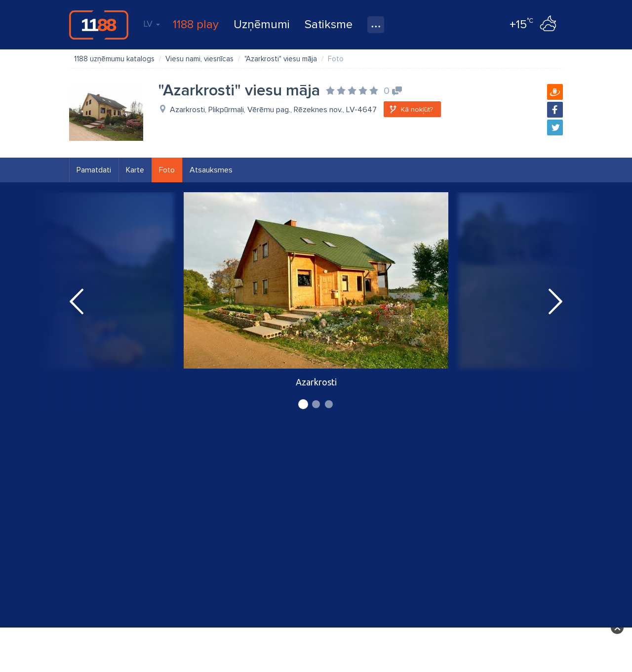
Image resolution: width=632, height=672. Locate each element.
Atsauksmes (211, 170)
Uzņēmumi (262, 24)
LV (152, 24)
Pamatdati (94, 170)
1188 (99, 25)
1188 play (196, 24)
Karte (135, 170)
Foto (167, 170)
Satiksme (329, 24)
